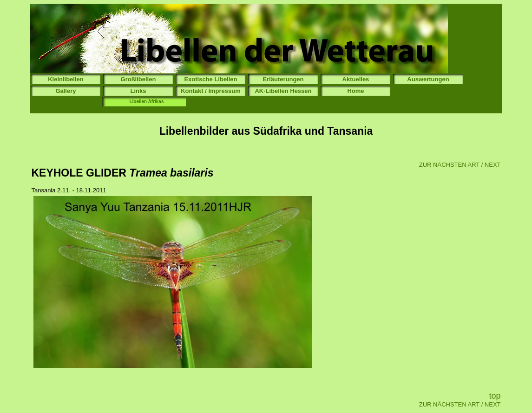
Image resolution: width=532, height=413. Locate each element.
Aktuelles (356, 79)
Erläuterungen (283, 79)
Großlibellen (138, 79)
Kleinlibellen (66, 79)
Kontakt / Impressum (211, 91)
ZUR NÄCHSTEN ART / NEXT (460, 165)
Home (355, 91)
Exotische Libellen (210, 79)
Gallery (66, 91)
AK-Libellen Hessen (283, 91)
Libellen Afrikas (146, 102)
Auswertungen (428, 79)
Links (138, 91)
